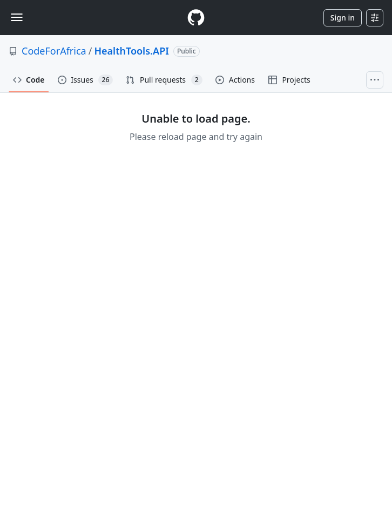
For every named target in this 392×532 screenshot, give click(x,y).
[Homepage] (196, 18)
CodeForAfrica (54, 51)
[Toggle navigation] (17, 17)
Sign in (343, 18)
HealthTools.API (131, 51)
